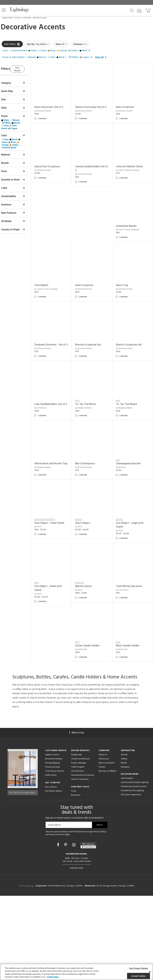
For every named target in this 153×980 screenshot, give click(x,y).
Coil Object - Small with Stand (57, 675)
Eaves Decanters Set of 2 (57, 104)
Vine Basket (88, 274)
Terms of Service (57, 919)
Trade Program (78, 851)
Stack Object (88, 613)
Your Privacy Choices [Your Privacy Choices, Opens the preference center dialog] (139, 968)
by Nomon (124, 560)
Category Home (7, 18)
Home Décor (27, 18)
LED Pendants (127, 862)
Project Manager (79, 847)
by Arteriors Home (51, 108)
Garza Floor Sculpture (131, 161)
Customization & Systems (83, 859)
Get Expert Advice (54, 875)
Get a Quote (51, 871)
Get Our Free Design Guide (23, 876)
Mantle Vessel (89, 673)
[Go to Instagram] (74, 929)
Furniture (18, 18)
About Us (103, 839)
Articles (124, 839)
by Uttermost (49, 451)
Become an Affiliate (108, 855)
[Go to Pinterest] (66, 929)
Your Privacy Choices (55, 855)
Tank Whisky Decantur (132, 673)
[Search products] (132, 10)
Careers (102, 851)
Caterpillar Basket (129, 217)
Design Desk (76, 839)
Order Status (51, 859)
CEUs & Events (77, 855)
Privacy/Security (53, 851)
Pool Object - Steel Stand (58, 613)
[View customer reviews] (88, 929)
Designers (125, 851)
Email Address (55, 909)
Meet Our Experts (107, 847)
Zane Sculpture (128, 274)
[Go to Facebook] (59, 929)
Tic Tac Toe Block (91, 443)
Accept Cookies (138, 976)
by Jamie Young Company (93, 221)
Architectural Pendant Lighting (135, 866)
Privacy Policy (100, 916)
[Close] (150, 972)
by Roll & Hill (87, 734)
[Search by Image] (139, 11)
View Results (26, 68)
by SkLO (47, 617)
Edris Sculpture (128, 104)
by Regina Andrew (89, 447)
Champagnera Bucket (131, 556)
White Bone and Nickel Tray (95, 502)
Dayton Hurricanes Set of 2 (96, 106)
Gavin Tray (49, 330)
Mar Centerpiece (129, 500)
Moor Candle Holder (130, 730)
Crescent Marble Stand (94, 217)
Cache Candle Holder (93, 730)
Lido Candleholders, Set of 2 (57, 445)
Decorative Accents (40, 18)
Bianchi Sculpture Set (132, 387)
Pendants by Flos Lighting (132, 875)
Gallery (124, 843)
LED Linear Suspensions (131, 879)
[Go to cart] (148, 10)
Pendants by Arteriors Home (134, 871)
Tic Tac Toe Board (129, 443)
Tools (74, 875)
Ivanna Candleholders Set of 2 (58, 219)
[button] (4, 10)
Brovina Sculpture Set (132, 330)
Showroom (104, 843)
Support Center (52, 839)
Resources (76, 879)
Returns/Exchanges (54, 843)
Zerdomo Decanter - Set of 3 (95, 332)
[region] (76, 972)
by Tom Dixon (125, 677)
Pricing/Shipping (52, 847)
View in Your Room (80, 863)
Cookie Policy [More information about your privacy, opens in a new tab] (53, 977)
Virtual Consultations (80, 843)
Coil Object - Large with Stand (133, 615)
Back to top (76, 817)
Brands (124, 847)
